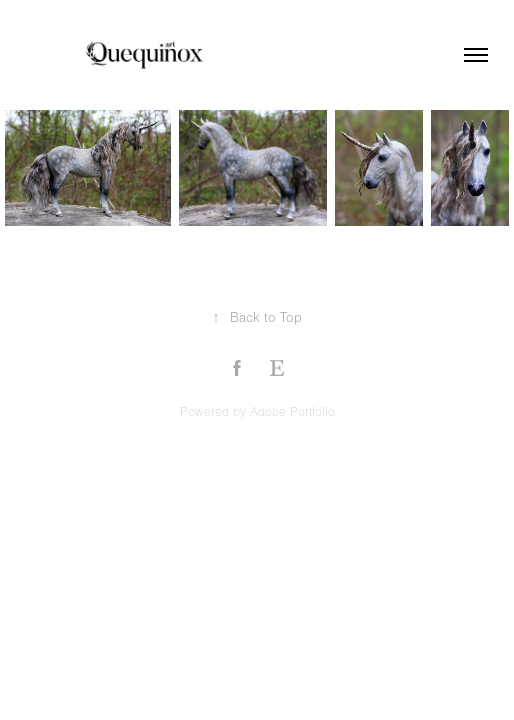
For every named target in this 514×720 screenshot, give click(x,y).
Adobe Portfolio (292, 412)
